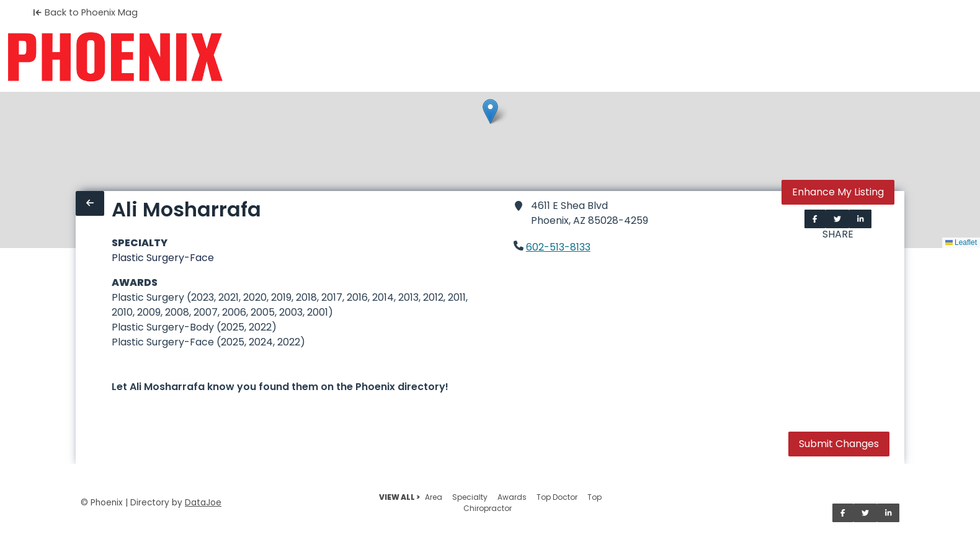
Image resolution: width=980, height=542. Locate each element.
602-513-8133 (558, 247)
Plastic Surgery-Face (163, 258)
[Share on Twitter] (837, 219)
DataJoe (203, 503)
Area (434, 497)
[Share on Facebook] (815, 219)
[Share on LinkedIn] (861, 219)
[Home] (115, 57)
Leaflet (961, 242)
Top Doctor (557, 497)
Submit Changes (839, 444)
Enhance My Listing (838, 192)
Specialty (470, 497)
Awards (512, 497)
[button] (490, 111)
